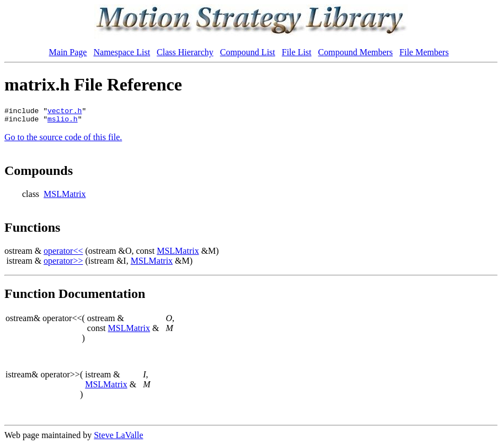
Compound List (248, 52)
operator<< (63, 254)
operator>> (63, 264)
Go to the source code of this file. (63, 140)
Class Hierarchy (185, 52)
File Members (424, 52)
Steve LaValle (118, 438)
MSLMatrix (65, 197)
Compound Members (356, 52)
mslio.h (63, 122)
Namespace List (122, 52)
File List (297, 52)
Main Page (68, 52)
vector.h (65, 112)
